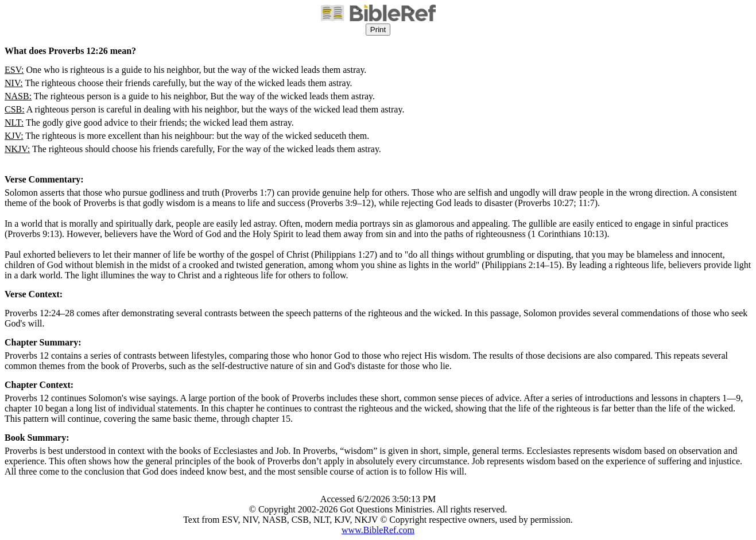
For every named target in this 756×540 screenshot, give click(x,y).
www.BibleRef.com (378, 530)
